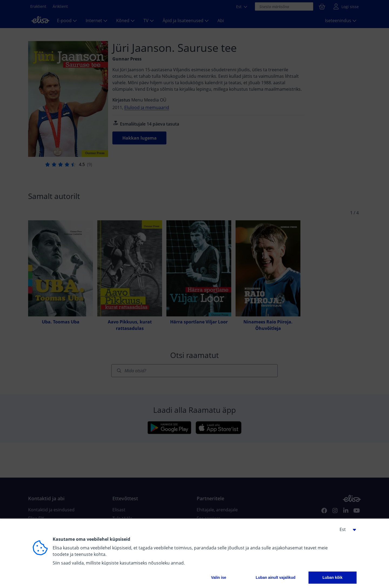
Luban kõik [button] (333, 577)
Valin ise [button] (219, 577)
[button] (346, 529)
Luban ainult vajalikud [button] (275, 577)
